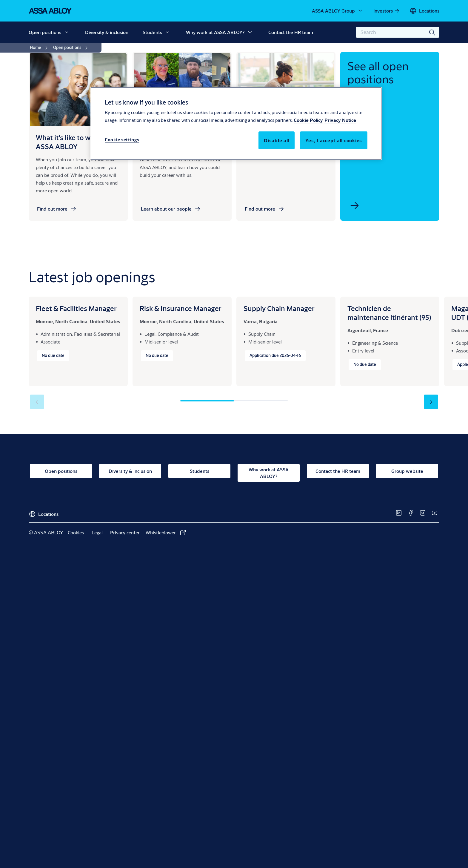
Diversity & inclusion (107, 32)
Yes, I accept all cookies (334, 140)
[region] (236, 123)
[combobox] (398, 32)
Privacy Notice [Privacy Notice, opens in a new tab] (340, 120)
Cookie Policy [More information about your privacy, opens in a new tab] (308, 120)
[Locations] (424, 11)
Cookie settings (122, 140)
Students (152, 32)
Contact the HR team (291, 32)
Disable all (277, 140)
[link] (387, 11)
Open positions (45, 32)
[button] (67, 32)
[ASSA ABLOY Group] (338, 11)
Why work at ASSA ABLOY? (215, 32)
